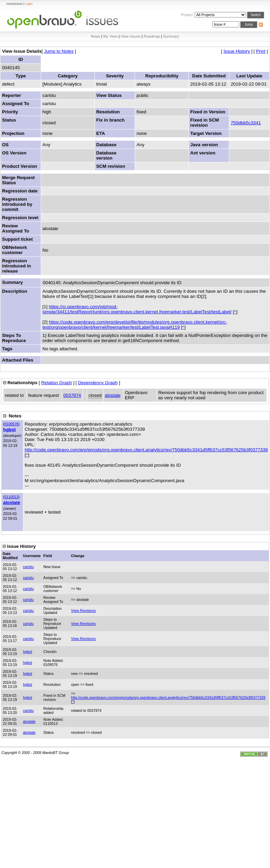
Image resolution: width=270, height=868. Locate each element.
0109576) (12, 424)
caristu (28, 567)
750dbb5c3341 (246, 123)
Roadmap (152, 36)
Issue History (237, 51)
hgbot (9, 430)
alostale (113, 395)
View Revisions (83, 611)
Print (261, 51)
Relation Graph (57, 383)
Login (29, 4)
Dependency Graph (98, 383)
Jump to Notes (59, 51)
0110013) (12, 497)
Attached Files (18, 360)
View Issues (131, 36)
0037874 (72, 395)
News (96, 36)
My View (110, 36)
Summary (171, 36)
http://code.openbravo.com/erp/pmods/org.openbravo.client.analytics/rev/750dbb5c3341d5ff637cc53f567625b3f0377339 (146, 450)
